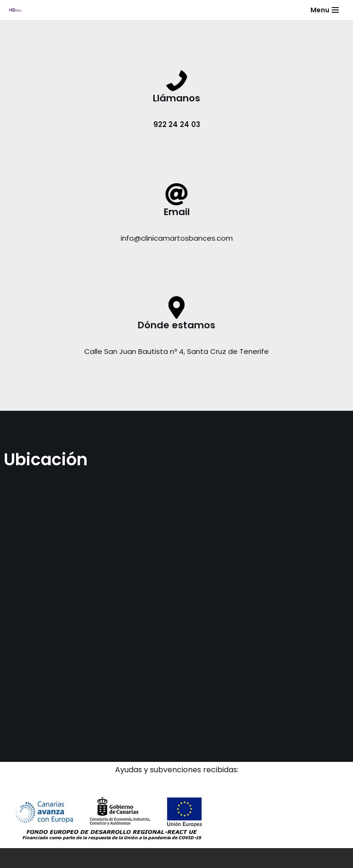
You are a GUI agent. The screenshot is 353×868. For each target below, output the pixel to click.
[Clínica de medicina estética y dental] (15, 10)
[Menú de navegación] (325, 10)
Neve (17, 858)
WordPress (124, 858)
